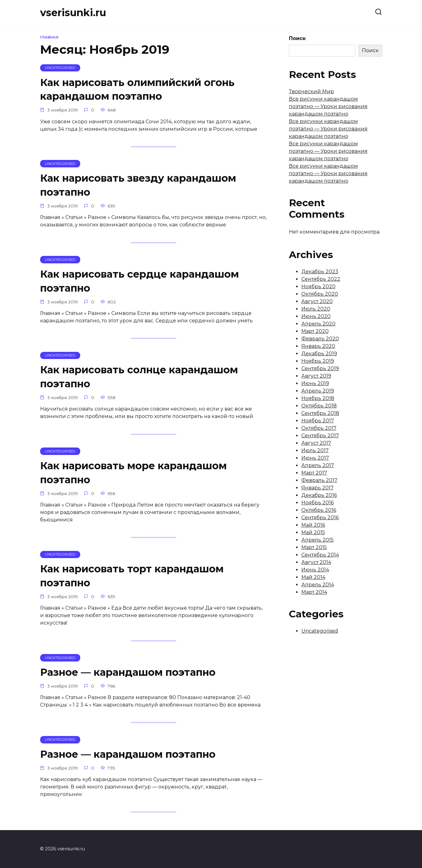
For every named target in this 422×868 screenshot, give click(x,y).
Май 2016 (313, 525)
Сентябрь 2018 (320, 413)
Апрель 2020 (318, 324)
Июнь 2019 (315, 383)
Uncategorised (320, 631)
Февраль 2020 (320, 339)
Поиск (297, 38)
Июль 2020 (316, 309)
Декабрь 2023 (320, 272)
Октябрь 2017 (319, 428)
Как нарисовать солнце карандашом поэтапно (139, 379)
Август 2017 (316, 443)
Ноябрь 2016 (318, 503)
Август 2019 (316, 376)
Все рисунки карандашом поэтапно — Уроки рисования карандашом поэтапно (328, 106)
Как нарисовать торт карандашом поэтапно (132, 579)
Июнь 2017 (315, 458)
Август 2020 (317, 301)
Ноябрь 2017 (318, 421)
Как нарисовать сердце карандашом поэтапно (139, 282)
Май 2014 (313, 577)
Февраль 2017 (319, 480)
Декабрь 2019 (319, 354)
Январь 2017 (318, 488)
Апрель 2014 (318, 585)
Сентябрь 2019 (320, 368)
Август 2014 (316, 562)
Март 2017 (314, 473)
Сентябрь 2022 (321, 279)
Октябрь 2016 (319, 510)
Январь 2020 (318, 346)
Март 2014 (314, 592)
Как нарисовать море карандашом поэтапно (133, 475)
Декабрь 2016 (319, 495)
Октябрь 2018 (319, 406)
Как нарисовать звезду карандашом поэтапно (138, 186)
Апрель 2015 (318, 540)
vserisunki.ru (73, 13)
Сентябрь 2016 (320, 518)
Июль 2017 (315, 450)
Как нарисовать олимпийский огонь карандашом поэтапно (137, 89)
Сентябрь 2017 (320, 436)
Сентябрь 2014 (320, 555)
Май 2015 (313, 532)
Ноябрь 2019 (318, 361)
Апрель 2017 (318, 465)
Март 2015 (314, 547)
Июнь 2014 (315, 570)
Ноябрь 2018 (318, 398)
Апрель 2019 (318, 391)
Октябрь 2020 (320, 294)
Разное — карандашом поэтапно (128, 676)
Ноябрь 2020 (318, 286)
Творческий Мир (311, 91)
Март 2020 (315, 331)
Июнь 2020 (316, 316)
